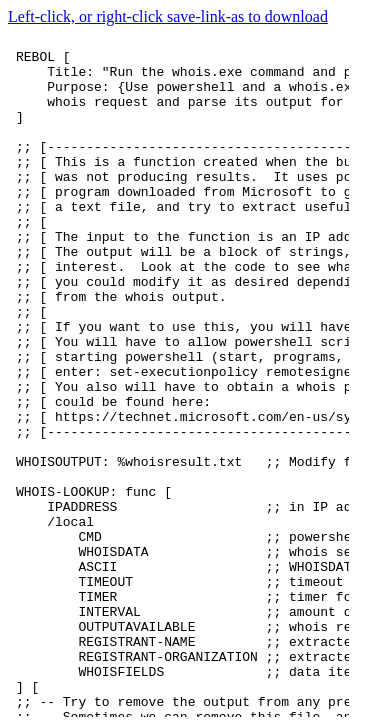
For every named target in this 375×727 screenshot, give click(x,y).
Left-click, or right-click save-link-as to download (168, 16)
